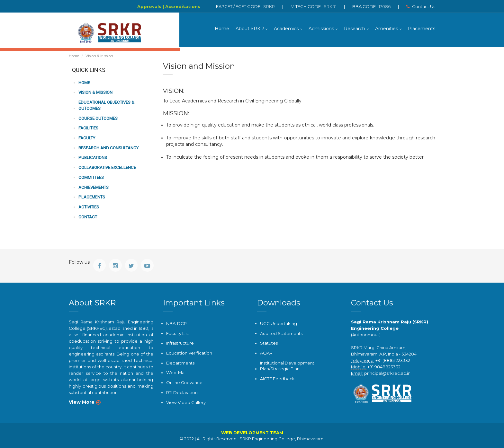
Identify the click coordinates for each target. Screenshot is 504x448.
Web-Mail (176, 373)
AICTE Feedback (277, 379)
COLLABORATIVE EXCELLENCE (107, 168)
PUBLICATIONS (92, 158)
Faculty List (178, 333)
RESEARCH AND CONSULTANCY (108, 148)
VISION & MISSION (95, 93)
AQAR (266, 353)
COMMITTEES (91, 178)
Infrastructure (180, 343)
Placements (422, 29)
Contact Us (421, 6)
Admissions (321, 29)
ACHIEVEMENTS (93, 188)
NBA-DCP (176, 324)
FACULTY (87, 139)
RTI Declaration (182, 392)
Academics (286, 29)
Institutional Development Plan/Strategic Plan (287, 366)
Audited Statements (281, 333)
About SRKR (250, 29)
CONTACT (87, 217)
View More (82, 402)
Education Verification (189, 353)
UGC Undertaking (279, 324)
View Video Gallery (186, 402)
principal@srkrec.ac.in (387, 373)
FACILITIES (88, 129)
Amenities (387, 29)
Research (355, 29)
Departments (180, 363)
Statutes (269, 343)
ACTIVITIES (89, 207)
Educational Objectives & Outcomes (106, 106)
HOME (84, 84)
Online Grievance (184, 382)
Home (222, 29)
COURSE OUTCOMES (98, 119)
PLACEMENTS (91, 197)
